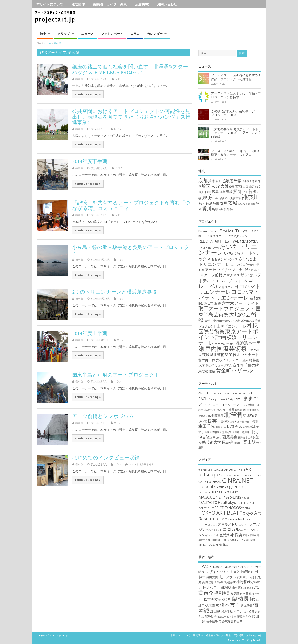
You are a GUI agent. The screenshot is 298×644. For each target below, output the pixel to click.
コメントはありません (141, 464)
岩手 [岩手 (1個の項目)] (209, 192)
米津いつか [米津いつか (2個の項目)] (241, 611)
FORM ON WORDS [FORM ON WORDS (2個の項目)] (241, 394)
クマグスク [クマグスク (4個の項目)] (231, 275)
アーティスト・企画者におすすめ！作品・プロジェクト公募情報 (236, 77)
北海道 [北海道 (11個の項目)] (227, 181)
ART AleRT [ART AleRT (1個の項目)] (240, 470)
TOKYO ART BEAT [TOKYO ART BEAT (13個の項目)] (219, 513)
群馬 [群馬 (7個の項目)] (224, 203)
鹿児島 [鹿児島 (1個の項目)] (230, 209)
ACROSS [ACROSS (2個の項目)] (218, 470)
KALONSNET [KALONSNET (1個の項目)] (205, 493)
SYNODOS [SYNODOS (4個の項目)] (233, 508)
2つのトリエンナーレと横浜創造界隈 (114, 292)
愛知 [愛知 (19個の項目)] (238, 191)
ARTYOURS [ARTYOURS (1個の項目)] (255, 476)
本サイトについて (50, 4)
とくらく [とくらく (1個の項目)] (213, 525)
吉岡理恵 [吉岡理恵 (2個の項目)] (208, 582)
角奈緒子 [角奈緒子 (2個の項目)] (212, 622)
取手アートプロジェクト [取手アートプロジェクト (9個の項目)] (227, 309)
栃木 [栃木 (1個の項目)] (217, 198)
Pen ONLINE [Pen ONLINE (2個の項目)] (232, 497)
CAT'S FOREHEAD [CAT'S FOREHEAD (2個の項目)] (210, 482)
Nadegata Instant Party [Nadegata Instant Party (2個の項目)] (221, 399)
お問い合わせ (167, 4)
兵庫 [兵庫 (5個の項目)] (212, 181)
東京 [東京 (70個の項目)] (208, 197)
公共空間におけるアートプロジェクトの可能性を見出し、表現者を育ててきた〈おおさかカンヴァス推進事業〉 (131, 117)
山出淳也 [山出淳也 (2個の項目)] (238, 588)
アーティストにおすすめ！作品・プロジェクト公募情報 (236, 95)
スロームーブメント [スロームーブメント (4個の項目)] (227, 281)
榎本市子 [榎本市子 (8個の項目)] (230, 605)
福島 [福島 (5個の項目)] (209, 203)
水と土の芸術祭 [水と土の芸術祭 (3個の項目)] (225, 344)
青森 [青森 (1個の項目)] (253, 204)
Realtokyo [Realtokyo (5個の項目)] (227, 502)
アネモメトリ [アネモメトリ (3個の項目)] (228, 524)
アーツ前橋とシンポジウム (103, 416)
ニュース (87, 34)
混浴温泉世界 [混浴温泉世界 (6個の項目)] (248, 343)
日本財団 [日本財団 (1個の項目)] (215, 540)
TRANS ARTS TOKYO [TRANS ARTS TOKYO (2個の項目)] (209, 248)
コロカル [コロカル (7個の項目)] (231, 529)
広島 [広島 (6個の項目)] (215, 192)
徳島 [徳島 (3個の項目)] (222, 192)
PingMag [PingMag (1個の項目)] (245, 498)
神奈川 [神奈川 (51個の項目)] (250, 197)
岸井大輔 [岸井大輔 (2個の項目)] (244, 422)
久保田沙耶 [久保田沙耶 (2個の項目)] (241, 410)
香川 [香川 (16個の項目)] (207, 208)
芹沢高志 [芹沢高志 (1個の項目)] (232, 617)
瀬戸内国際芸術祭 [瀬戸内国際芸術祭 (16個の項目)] (223, 349)
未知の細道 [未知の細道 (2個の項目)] (215, 545)
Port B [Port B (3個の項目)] (238, 399)
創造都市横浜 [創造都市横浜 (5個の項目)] (231, 535)
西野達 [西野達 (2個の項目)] (242, 438)
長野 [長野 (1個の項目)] (248, 204)
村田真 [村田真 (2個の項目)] (247, 593)
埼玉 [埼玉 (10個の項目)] (206, 186)
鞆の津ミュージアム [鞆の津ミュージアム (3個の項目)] (219, 365)
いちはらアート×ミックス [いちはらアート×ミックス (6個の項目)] (229, 256)
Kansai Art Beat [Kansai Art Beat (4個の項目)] (225, 492)
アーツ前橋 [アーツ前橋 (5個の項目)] (213, 275)
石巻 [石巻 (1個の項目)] (239, 198)
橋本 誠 (74, 53)
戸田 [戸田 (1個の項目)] (245, 192)
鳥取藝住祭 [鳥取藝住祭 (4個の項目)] (207, 371)
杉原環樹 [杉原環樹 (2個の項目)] (236, 593)
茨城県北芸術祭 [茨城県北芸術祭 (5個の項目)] (215, 355)
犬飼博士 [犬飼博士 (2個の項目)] (237, 432)
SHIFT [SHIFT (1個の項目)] (211, 508)
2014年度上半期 (90, 333)
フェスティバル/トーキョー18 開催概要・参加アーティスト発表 (235, 153)
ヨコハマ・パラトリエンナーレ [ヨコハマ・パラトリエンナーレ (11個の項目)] (229, 295)
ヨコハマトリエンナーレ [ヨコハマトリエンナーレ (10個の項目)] (230, 289)
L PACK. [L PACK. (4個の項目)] (205, 566)
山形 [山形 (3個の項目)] (252, 186)
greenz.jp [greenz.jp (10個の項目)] (239, 486)
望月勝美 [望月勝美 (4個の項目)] (222, 593)
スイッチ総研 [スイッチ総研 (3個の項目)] (245, 405)
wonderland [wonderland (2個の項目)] (236, 519)
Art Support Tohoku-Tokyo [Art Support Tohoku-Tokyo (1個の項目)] (235, 476)
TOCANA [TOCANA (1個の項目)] (246, 508)
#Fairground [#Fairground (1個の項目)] (205, 470)
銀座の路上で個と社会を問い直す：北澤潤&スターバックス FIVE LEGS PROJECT (130, 69)
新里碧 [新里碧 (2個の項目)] (219, 427)
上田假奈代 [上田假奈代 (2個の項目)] (209, 410)
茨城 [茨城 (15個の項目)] (233, 203)
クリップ (64, 34)
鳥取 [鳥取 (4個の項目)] (215, 209)
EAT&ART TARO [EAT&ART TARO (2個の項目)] (222, 394)
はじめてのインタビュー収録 (106, 458)
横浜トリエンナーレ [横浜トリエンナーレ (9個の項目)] (228, 340)
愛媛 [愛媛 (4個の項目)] (229, 192)
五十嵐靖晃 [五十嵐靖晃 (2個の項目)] (253, 410)
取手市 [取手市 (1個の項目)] (246, 181)
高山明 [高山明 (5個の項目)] (250, 442)
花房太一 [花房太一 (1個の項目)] (222, 617)
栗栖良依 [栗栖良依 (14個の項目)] (244, 598)
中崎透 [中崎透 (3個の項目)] (230, 410)
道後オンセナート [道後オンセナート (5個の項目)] (244, 355)
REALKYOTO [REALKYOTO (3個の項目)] (208, 503)
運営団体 (78, 4)
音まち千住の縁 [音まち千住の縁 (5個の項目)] (246, 365)
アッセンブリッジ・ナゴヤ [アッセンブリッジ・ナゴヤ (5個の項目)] (227, 270)
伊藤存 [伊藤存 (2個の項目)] (202, 416)
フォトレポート (112, 34)
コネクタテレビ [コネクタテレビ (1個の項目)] (214, 530)
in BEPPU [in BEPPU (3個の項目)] (254, 231)
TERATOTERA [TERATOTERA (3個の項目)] (249, 241)
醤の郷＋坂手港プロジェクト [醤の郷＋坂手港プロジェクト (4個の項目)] (220, 360)
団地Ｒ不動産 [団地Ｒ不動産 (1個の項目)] (250, 535)
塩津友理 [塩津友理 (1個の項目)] (219, 582)
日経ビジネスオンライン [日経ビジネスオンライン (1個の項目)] (233, 540)
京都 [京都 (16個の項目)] (203, 180)
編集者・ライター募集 (110, 4)
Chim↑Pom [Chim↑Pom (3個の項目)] (206, 393)
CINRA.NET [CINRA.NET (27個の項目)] (238, 480)
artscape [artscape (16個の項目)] (209, 474)
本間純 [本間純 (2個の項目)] (246, 427)
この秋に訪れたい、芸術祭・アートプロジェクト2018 (236, 113)
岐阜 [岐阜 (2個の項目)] (258, 186)
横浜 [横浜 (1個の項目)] (222, 198)
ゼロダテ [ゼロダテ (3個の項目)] (227, 287)
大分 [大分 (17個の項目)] (215, 186)
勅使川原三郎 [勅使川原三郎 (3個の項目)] (215, 416)
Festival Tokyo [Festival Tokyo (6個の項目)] (233, 231)
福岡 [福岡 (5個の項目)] (202, 203)
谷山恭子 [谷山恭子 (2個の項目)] (250, 438)
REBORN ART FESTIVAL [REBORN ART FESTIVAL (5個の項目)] (219, 241)
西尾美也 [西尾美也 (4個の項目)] (230, 437)
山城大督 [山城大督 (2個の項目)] (234, 422)
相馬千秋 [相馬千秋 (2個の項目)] (227, 611)
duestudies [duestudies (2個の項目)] (221, 487)
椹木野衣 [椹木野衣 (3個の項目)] (212, 605)
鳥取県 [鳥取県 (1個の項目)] (222, 209)
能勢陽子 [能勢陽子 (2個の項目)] (211, 616)
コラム (135, 34)
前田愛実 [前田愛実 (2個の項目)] (212, 577)
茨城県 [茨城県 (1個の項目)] (241, 204)
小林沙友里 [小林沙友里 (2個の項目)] (209, 588)
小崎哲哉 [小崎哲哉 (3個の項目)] (244, 582)
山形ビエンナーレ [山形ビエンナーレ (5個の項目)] (232, 326)
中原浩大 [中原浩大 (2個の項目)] (220, 410)
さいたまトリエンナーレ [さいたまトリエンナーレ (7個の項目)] (228, 261)
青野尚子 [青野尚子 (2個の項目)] (237, 622)
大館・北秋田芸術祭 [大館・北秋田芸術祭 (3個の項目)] (218, 321)
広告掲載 (142, 4)
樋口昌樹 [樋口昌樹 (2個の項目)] (246, 606)
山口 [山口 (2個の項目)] (246, 186)
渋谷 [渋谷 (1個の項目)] (227, 198)
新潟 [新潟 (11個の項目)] (253, 191)
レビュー (120, 79)
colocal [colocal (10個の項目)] (206, 486)
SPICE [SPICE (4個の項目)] (219, 508)
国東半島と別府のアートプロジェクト (116, 375)
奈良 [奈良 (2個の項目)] (232, 186)
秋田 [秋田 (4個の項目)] (216, 203)
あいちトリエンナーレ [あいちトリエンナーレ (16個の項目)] (228, 249)
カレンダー (155, 34)
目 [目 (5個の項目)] (251, 432)
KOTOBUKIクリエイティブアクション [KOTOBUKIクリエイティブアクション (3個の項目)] (223, 236)
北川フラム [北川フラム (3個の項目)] (227, 577)
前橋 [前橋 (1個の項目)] (218, 181)
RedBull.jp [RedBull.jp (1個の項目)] (242, 503)
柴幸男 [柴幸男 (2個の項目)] (208, 432)
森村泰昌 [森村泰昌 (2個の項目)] (217, 432)
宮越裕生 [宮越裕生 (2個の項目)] (230, 582)
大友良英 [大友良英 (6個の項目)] (208, 421)
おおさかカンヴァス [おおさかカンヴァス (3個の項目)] (225, 259)
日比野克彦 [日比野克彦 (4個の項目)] (233, 426)
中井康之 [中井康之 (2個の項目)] (233, 572)
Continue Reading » (88, 94)
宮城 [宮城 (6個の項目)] (239, 186)
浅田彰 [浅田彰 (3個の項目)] (215, 611)
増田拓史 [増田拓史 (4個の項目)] (250, 415)
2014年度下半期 (90, 161)
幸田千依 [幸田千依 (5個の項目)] (207, 426)
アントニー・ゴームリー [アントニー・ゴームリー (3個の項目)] (220, 405)
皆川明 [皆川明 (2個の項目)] (245, 432)
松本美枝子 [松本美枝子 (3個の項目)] (213, 599)
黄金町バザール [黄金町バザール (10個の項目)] (234, 370)
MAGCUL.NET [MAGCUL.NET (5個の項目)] (211, 497)
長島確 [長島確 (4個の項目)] (227, 442)
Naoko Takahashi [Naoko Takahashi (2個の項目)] (225, 567)
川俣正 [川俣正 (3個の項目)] (254, 421)
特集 (43, 34)
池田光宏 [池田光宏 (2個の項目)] (227, 432)
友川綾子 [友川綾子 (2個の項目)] (243, 577)
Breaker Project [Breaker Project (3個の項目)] (209, 231)
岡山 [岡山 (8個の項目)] (202, 191)
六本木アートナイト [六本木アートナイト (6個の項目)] (240, 303)
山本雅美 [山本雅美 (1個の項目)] (249, 588)
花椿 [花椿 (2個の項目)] (226, 545)
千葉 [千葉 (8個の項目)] (238, 181)
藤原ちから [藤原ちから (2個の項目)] (216, 438)
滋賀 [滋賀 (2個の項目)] (233, 198)
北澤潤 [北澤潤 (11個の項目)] (233, 414)
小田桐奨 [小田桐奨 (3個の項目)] (223, 421)
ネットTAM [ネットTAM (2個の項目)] (248, 530)
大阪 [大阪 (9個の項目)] (225, 186)
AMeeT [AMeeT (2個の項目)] (229, 470)
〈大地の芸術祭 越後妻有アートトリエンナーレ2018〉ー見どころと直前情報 (236, 133)
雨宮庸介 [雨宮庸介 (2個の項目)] (238, 443)
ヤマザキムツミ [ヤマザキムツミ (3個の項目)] (214, 572)
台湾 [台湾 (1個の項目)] (252, 181)
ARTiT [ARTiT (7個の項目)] (251, 469)
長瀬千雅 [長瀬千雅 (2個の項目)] (224, 622)
